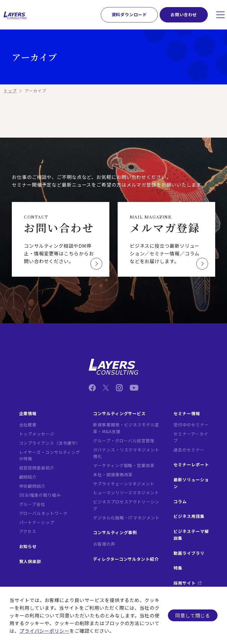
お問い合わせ (184, 14)
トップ (10, 91)
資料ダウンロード (129, 14)
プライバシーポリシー (44, 631)
